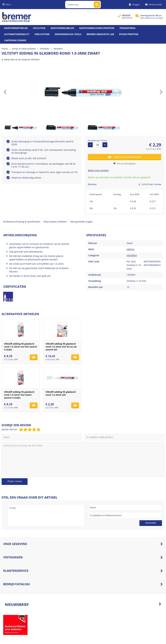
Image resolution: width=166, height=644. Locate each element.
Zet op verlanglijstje (124, 164)
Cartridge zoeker (15, 40)
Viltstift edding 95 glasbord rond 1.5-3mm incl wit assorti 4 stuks (21, 347)
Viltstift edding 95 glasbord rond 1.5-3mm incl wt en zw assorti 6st (61, 347)
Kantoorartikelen (16, 28)
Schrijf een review (150, 184)
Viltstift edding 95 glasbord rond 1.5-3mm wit (61, 393)
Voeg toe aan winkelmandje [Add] (124, 157)
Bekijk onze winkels (98, 170)
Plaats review (15, 481)
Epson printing (129, 34)
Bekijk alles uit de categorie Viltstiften (21, 59)
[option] (83, 92)
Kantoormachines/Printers (97, 28)
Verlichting (42, 34)
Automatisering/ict (17, 34)
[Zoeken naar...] (97, 5)
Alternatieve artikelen (55, 222)
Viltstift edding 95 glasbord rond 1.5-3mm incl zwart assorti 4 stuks (19, 395)
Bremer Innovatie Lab (100, 34)
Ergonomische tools (68, 34)
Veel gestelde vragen (81, 222)
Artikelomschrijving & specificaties (22, 222)
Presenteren (127, 28)
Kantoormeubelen (62, 28)
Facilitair (39, 28)
